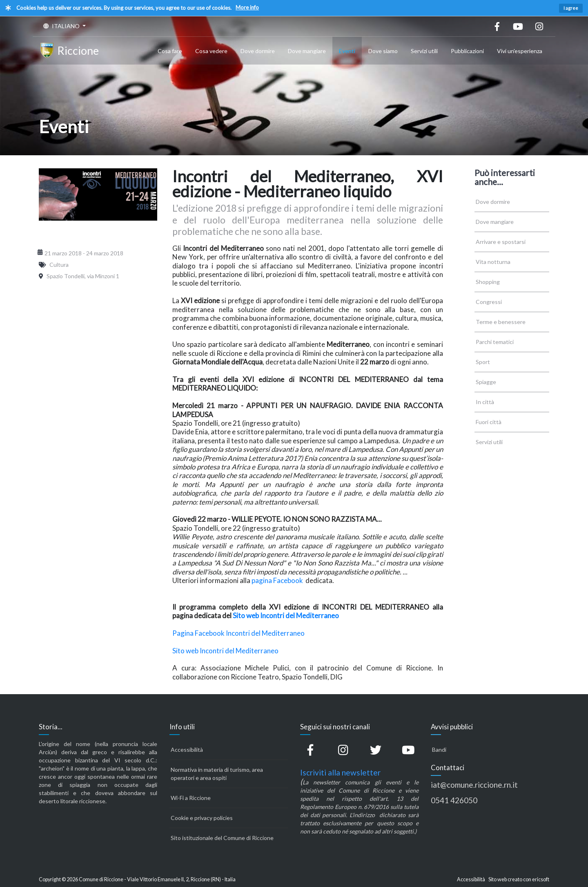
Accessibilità (187, 750)
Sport (483, 362)
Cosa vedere (211, 51)
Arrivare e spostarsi (501, 242)
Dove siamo (383, 51)
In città (485, 402)
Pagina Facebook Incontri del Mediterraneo (238, 633)
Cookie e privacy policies (202, 818)
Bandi (439, 750)
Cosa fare (170, 51)
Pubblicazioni (467, 51)
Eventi (347, 51)
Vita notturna (493, 262)
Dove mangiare (307, 51)
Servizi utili (424, 51)
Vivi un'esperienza (520, 51)
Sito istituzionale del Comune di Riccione (222, 838)
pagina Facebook (278, 580)
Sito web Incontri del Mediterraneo (286, 616)
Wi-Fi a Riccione (191, 798)
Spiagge (486, 382)
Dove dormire (258, 51)
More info (247, 7)
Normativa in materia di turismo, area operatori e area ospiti (217, 774)
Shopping (488, 282)
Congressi (489, 302)
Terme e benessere (501, 322)
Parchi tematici (495, 342)
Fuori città (489, 422)
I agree (571, 8)
